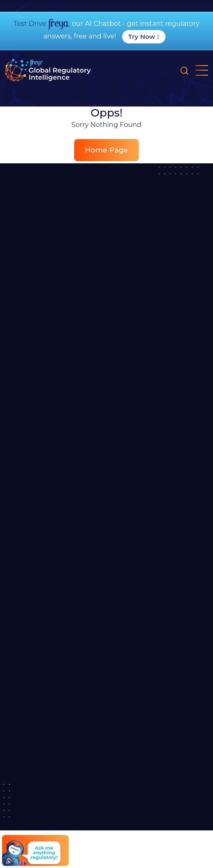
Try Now (144, 37)
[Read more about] (48, 70)
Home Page (106, 150)
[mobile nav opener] (202, 70)
